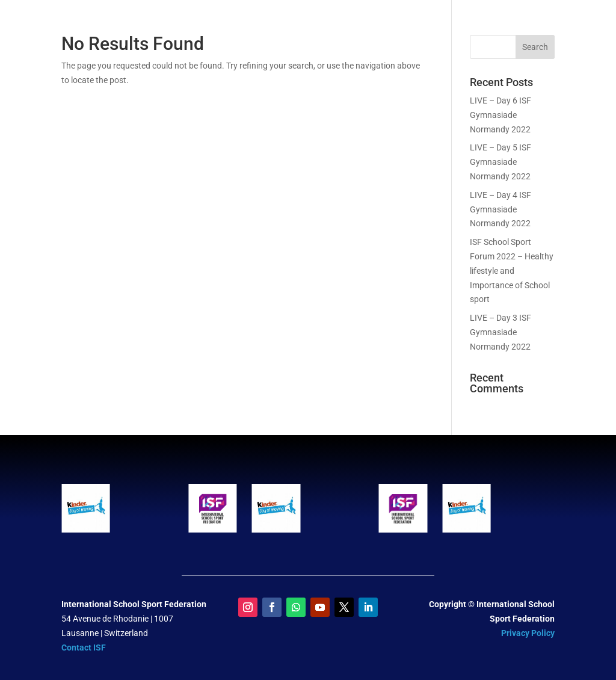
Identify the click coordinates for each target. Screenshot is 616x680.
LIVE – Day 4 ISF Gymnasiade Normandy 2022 (500, 209)
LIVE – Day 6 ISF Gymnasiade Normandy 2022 (500, 115)
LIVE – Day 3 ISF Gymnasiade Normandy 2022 (500, 332)
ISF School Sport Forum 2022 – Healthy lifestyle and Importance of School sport (512, 270)
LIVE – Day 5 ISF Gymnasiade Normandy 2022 (500, 162)
